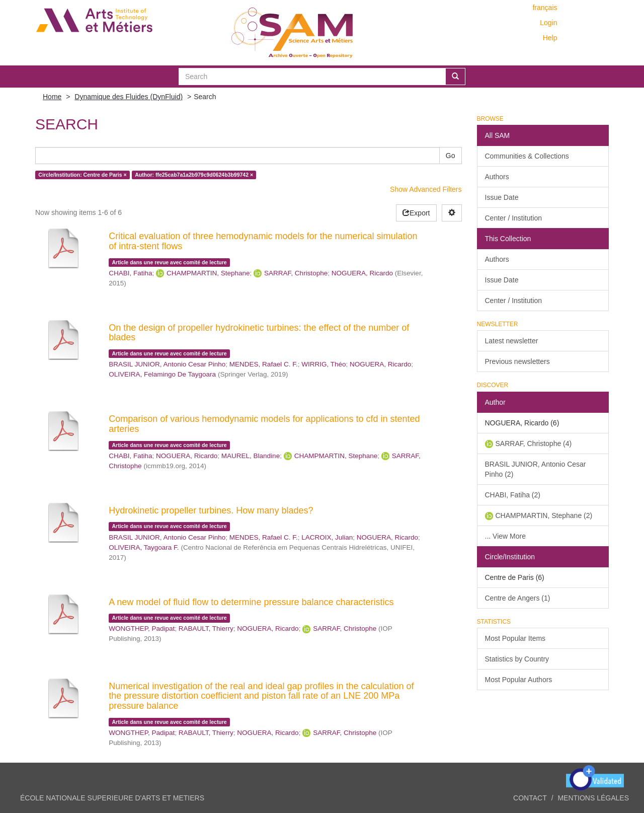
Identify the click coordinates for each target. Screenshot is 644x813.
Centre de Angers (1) (518, 598)
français (545, 8)
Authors (497, 177)
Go (451, 156)
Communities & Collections (527, 156)
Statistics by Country (517, 659)
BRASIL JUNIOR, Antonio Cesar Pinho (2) (536, 469)
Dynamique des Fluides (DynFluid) (129, 97)
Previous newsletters (517, 361)
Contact (530, 798)
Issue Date (502, 197)
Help (550, 38)
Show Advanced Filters (426, 189)
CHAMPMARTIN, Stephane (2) (544, 515)
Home (52, 97)
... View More (505, 536)
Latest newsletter (512, 341)
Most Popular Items (515, 638)
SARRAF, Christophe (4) (534, 444)
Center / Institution (514, 218)
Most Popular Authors (519, 680)
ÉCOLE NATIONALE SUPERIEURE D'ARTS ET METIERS (112, 798)
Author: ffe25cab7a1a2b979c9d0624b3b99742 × (194, 175)
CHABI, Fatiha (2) (513, 495)
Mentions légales (593, 798)
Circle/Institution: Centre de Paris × (82, 175)
